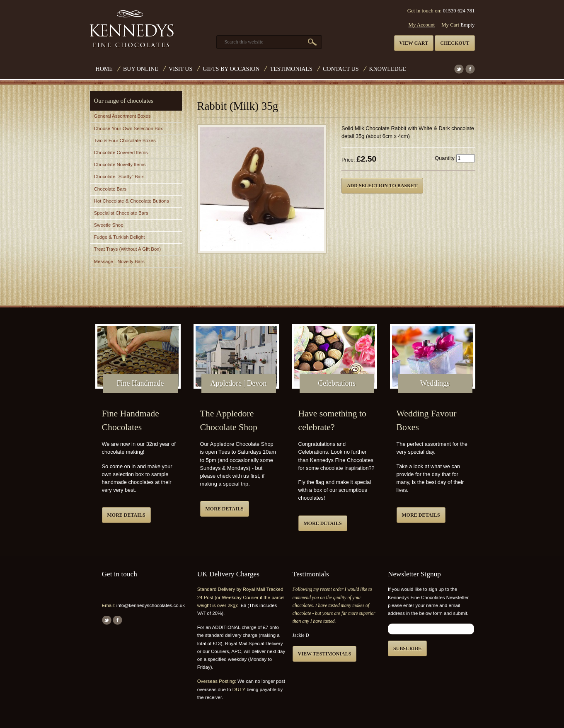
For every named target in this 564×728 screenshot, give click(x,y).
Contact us (341, 69)
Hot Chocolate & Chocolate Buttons (132, 201)
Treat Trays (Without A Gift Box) (127, 249)
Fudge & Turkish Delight (120, 237)
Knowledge (388, 69)
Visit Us (180, 69)
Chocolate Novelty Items (120, 164)
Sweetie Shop (109, 225)
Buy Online (141, 69)
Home (104, 69)
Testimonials (291, 69)
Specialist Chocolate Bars (121, 213)
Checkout (455, 43)
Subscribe (407, 648)
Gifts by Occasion (231, 69)
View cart (414, 43)
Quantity (445, 158)
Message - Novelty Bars (119, 261)
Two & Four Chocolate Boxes (125, 140)
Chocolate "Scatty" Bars (119, 177)
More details (126, 515)
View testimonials (325, 654)
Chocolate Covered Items (121, 152)
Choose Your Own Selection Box (128, 128)
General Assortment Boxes (122, 116)
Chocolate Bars (110, 189)
